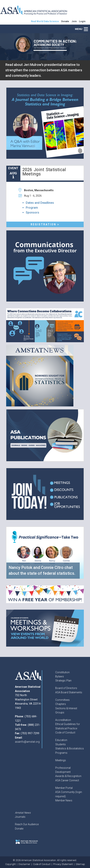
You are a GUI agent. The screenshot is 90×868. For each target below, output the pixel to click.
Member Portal (64, 788)
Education (61, 740)
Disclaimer (24, 864)
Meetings (61, 760)
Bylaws (60, 676)
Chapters (61, 704)
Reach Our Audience (27, 824)
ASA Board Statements (69, 692)
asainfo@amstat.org (27, 742)
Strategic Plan (63, 681)
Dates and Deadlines (40, 203)
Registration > (45, 224)
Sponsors (32, 212)
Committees (62, 700)
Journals (20, 817)
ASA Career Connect (67, 780)
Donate (19, 829)
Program (32, 208)
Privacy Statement (63, 864)
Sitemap (80, 864)
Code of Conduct (65, 733)
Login (82, 21)
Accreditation (63, 720)
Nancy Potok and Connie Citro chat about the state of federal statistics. (42, 570)
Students (60, 744)
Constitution (62, 672)
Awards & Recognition (68, 776)
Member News (64, 800)
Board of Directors (66, 688)
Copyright (10, 864)
